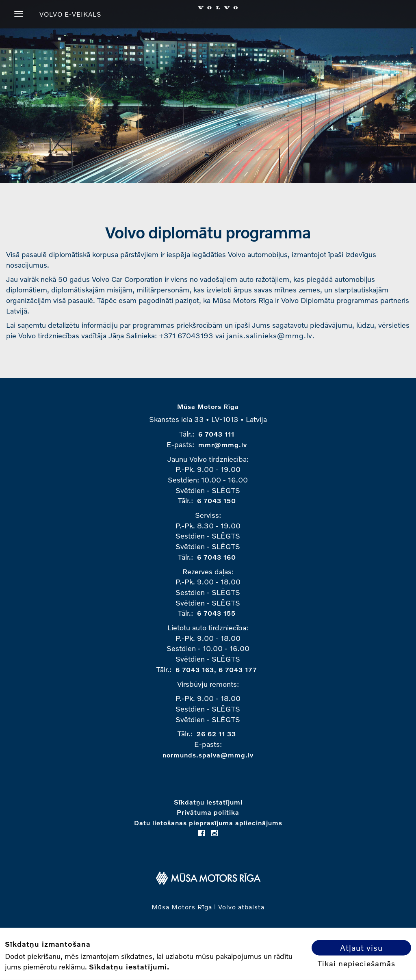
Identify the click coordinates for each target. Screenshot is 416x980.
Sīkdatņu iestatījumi (208, 802)
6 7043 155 (216, 613)
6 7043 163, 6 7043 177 (216, 670)
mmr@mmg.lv (223, 445)
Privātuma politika (208, 812)
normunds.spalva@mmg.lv (208, 755)
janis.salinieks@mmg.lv (269, 335)
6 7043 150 (217, 501)
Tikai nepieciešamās (356, 963)
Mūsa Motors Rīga (208, 406)
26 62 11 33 (216, 734)
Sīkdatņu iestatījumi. (129, 966)
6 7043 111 (216, 434)
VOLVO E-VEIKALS (70, 14)
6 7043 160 (217, 557)
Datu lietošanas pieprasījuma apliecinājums (208, 823)
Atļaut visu (361, 948)
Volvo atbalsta (241, 907)
